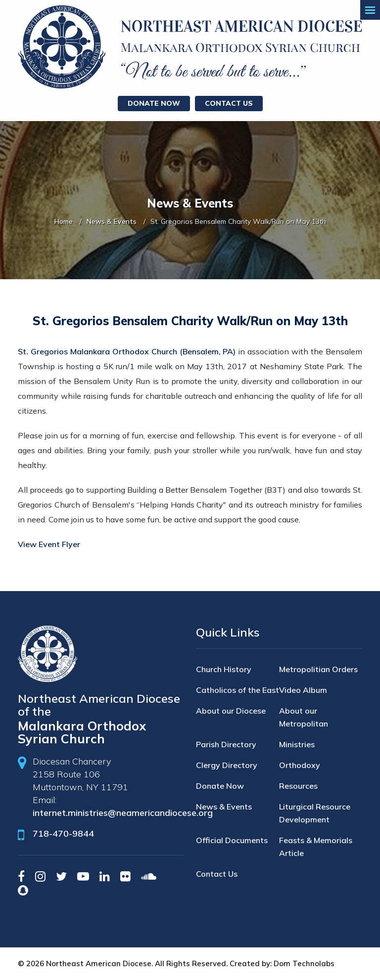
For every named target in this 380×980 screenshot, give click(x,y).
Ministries (297, 744)
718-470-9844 (63, 833)
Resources (298, 786)
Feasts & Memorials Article (316, 847)
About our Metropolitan (304, 717)
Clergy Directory (227, 765)
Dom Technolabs (304, 963)
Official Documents (232, 840)
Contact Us (229, 103)
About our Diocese (231, 711)
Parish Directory (226, 744)
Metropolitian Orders (318, 669)
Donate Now (154, 103)
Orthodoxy (300, 765)
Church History (224, 669)
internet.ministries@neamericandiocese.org (123, 813)
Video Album (303, 690)
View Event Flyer (49, 544)
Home (64, 221)
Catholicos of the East (237, 690)
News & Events (112, 221)
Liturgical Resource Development (315, 813)
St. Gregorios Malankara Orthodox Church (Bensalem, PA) (127, 351)
